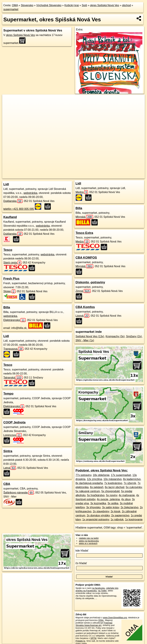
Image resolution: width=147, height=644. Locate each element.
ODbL (101, 620)
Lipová (82, 316)
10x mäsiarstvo (113, 479)
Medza (82, 192)
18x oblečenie (101, 475)
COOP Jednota (14, 422)
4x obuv (126, 499)
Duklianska (13, 201)
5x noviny (112, 495)
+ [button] (8, 100)
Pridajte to (80, 641)
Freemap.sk (82, 176)
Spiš (84, 5)
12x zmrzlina (95, 479)
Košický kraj (72, 5)
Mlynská (84, 217)
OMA (15, 5)
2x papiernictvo (120, 515)
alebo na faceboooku (89, 541)
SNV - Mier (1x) (85, 340)
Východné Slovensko (49, 5)
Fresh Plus (11, 279)
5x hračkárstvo (96, 495)
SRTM (93, 638)
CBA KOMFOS (86, 258)
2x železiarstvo (130, 507)
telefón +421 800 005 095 (19, 209)
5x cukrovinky (134, 487)
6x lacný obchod (115, 487)
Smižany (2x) (134, 336)
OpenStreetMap (64, 176)
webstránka (30, 193)
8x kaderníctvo (132, 479)
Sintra (8, 451)
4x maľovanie (127, 495)
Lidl (6, 184)
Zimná (83, 291)
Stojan (9, 291)
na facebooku (98, 588)
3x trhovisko (93, 507)
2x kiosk (116, 511)
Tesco (8, 250)
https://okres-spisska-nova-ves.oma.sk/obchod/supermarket (118, 176)
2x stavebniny (101, 511)
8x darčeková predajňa (89, 483)
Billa (7, 307)
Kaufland (10, 217)
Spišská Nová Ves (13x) (90, 336)
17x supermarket (121, 475)
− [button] (8, 105)
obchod (126, 5)
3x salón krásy (111, 507)
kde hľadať (82, 551)
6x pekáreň (97, 487)
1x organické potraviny (96, 519)
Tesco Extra (84, 233)
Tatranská (13, 378)
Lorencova (13, 435)
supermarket (11, 9)
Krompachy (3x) (115, 336)
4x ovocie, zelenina (108, 499)
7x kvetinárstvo (113, 483)
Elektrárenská (14, 320)
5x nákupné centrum (88, 491)
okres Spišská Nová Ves (105, 5)
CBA (7, 484)
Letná (10, 468)
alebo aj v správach (88, 543)
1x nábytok (117, 519)
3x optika (113, 503)
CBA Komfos (85, 307)
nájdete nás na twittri (89, 538)
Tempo (8, 394)
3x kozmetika (98, 503)
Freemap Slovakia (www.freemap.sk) (94, 624)
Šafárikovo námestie (19, 493)
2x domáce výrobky (98, 515)
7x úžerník (130, 483)
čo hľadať (81, 563)
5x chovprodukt (111, 491)
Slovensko (27, 5)
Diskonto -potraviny (90, 282)
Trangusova (13, 349)
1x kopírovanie (134, 519)
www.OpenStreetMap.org (115, 618)
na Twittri (102, 591)
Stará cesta (12, 263)
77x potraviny (83, 475)
